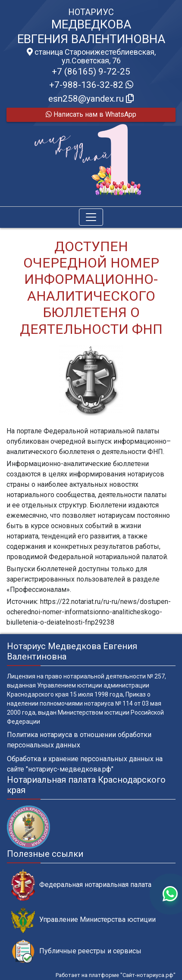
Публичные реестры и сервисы (76, 951)
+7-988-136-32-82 (91, 85)
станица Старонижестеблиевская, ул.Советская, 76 (91, 56)
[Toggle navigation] (91, 217)
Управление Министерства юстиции (83, 920)
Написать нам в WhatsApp (91, 114)
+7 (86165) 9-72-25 (91, 72)
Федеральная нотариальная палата (81, 885)
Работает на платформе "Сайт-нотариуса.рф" (116, 975)
